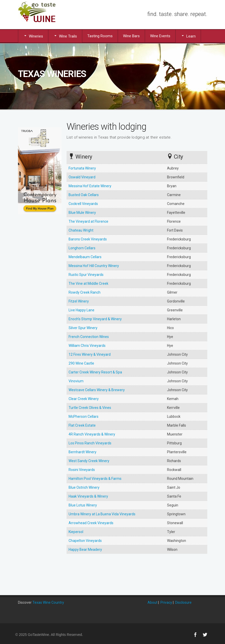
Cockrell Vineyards (83, 204)
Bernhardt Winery (83, 452)
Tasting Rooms (100, 36)
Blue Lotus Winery (83, 505)
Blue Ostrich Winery (84, 487)
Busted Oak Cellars (84, 195)
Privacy (166, 602)
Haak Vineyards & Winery (88, 496)
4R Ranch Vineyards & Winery (92, 434)
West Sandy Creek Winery (89, 461)
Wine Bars (131, 36)
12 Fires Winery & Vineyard (90, 354)
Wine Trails (65, 36)
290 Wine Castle (81, 363)
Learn (188, 36)
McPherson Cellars (84, 416)
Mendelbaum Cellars (85, 257)
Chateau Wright (81, 230)
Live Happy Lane (81, 310)
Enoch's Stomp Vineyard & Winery (95, 319)
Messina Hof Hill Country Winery (94, 266)
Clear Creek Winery (84, 399)
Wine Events (160, 36)
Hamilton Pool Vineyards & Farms (95, 479)
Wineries (33, 36)
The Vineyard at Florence (88, 221)
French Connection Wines (89, 337)
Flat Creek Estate (82, 425)
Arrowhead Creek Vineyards (91, 523)
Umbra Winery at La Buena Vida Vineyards (102, 514)
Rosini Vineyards (82, 470)
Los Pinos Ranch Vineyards (90, 443)
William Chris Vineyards (87, 346)
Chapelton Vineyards (85, 541)
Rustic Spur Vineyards (86, 275)
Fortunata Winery (82, 168)
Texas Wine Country (48, 602)
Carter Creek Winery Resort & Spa (95, 372)
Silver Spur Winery (83, 328)
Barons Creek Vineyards (88, 239)
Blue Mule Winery (82, 213)
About (152, 602)
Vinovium (76, 381)
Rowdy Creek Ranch (85, 292)
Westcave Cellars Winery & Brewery (97, 390)
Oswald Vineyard (82, 177)
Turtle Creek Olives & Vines (90, 408)
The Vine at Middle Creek (88, 283)
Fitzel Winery (79, 301)
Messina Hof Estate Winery (90, 186)
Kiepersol (76, 532)
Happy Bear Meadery (85, 550)
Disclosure (183, 602)
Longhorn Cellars (82, 248)
